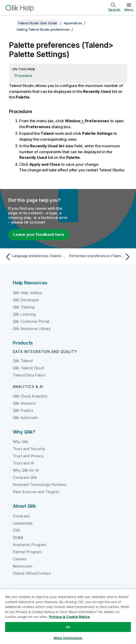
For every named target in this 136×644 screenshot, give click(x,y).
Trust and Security (29, 449)
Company (21, 516)
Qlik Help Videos (28, 293)
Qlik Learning (24, 314)
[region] (68, 616)
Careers (20, 559)
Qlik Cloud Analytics (30, 396)
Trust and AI (23, 463)
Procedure (23, 76)
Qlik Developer (26, 300)
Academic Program (30, 545)
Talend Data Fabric (29, 375)
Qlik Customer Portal (31, 321)
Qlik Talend (23, 361)
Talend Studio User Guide (37, 23)
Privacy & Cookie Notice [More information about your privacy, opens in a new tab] (69, 617)
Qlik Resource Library (32, 329)
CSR (16, 530)
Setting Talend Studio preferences (43, 29)
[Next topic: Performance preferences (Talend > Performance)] (101, 257)
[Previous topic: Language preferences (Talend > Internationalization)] (35, 257)
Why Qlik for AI (26, 470)
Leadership (23, 523)
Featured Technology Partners (40, 485)
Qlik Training (24, 307)
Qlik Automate (25, 418)
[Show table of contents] (10, 23)
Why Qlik (21, 442)
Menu (129, 10)
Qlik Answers (24, 403)
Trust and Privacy (28, 456)
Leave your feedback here (39, 234)
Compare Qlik (25, 477)
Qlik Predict (23, 410)
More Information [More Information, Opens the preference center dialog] (68, 638)
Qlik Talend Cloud (28, 368)
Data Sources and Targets (36, 492)
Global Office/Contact (32, 573)
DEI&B (18, 537)
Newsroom (23, 566)
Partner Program (27, 552)
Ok (68, 627)
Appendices (73, 23)
